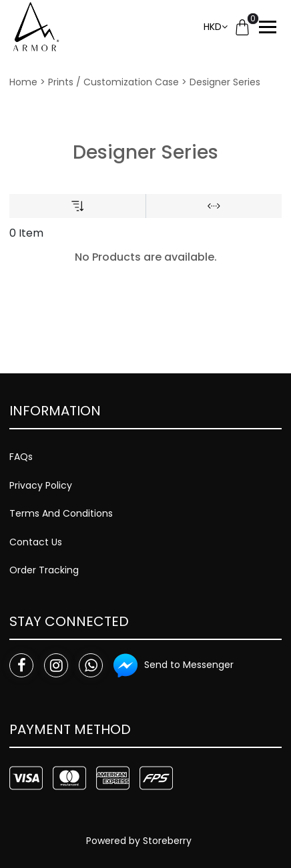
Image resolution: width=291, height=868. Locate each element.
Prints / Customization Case (113, 82)
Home (23, 82)
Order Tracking (44, 570)
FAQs (21, 457)
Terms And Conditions (61, 513)
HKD (213, 27)
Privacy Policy (41, 485)
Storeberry (167, 841)
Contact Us (36, 542)
